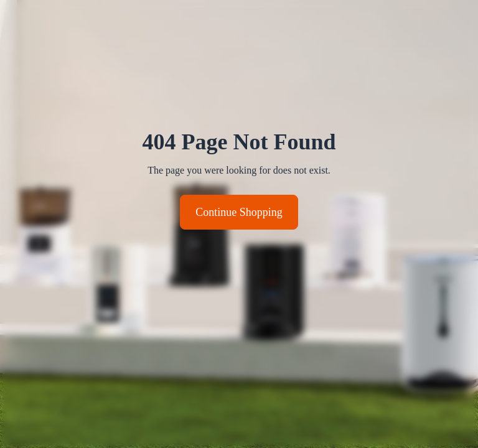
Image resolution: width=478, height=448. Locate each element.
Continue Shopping (239, 212)
